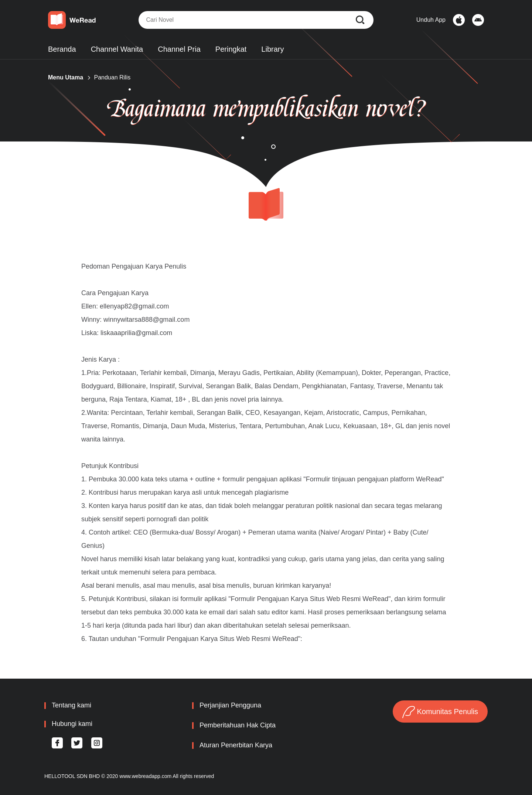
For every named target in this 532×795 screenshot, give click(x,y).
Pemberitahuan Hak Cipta (238, 725)
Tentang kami (71, 705)
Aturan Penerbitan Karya (236, 745)
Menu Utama (66, 77)
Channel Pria (179, 49)
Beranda (62, 49)
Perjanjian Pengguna (230, 705)
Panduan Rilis (112, 77)
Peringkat (231, 49)
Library (272, 49)
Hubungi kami (72, 724)
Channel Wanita (117, 49)
